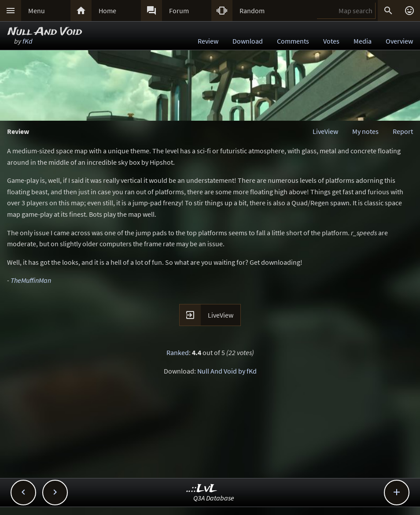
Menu (37, 11)
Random (252, 11)
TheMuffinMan (31, 280)
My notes (365, 131)
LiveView (325, 131)
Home (107, 11)
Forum (179, 11)
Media (363, 41)
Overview (399, 41)
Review (208, 41)
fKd (28, 41)
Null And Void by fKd (227, 371)
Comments (293, 41)
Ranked (178, 352)
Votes (331, 41)
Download (248, 41)
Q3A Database (214, 498)
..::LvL (202, 489)
